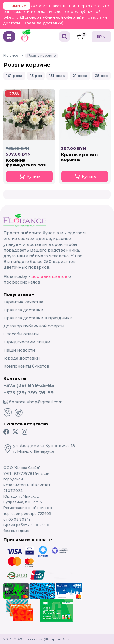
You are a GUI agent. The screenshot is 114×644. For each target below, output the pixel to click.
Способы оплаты (21, 334)
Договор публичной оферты (51, 17)
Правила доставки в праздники (38, 318)
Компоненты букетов (26, 366)
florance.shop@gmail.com (33, 402)
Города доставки (21, 358)
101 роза (14, 76)
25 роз (101, 76)
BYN (101, 36)
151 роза (57, 76)
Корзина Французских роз (25, 162)
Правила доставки (43, 23)
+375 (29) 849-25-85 (29, 385)
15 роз (36, 76)
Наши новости (19, 350)
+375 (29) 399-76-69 (29, 393)
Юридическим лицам (27, 342)
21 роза (80, 76)
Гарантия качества (23, 302)
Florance (11, 55)
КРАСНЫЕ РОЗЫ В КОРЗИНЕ (79, 157)
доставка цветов (49, 276)
